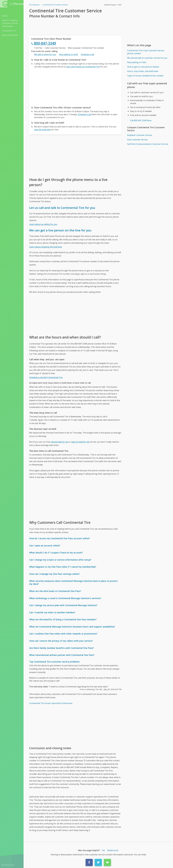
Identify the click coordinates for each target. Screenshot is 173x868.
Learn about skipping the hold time (46, 247)
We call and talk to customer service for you (147, 58)
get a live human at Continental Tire (83, 67)
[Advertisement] (75, 86)
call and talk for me (59, 442)
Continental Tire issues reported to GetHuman (51, 703)
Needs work (113, 850)
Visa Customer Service (137, 140)
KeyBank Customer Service (140, 135)
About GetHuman (10, 35)
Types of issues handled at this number (145, 76)
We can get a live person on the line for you (60, 230)
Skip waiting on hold (68, 54)
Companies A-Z (9, 31)
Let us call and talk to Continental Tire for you (62, 208)
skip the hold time (42, 130)
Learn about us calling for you (43, 224)
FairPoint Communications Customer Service (148, 144)
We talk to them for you (45, 54)
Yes (103, 850)
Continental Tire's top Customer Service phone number (146, 52)
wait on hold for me (80, 442)
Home (5, 16)
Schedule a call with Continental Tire (46, 377)
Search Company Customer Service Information (10, 23)
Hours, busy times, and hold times (143, 71)
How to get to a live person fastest (143, 67)
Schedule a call (87, 54)
